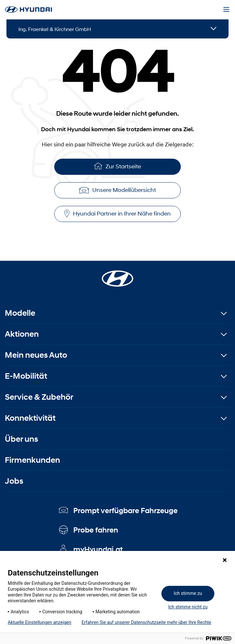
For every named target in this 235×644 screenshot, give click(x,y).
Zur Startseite (117, 166)
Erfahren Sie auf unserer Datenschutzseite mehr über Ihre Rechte (146, 622)
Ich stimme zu (188, 593)
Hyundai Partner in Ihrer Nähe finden (117, 214)
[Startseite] (117, 275)
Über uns (21, 439)
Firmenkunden (32, 460)
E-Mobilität (26, 376)
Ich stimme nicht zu (188, 607)
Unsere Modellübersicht (117, 190)
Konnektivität (30, 418)
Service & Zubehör (39, 397)
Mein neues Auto (36, 355)
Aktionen (22, 334)
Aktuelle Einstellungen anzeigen (40, 622)
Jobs (14, 481)
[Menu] (226, 10)
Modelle (20, 313)
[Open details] (214, 29)
